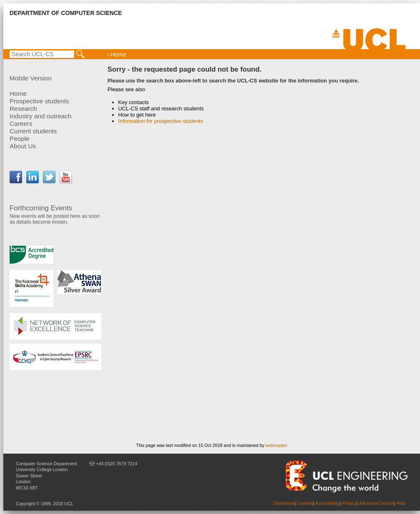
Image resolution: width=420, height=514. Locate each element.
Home (18, 94)
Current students (33, 131)
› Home (117, 55)
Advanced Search (376, 503)
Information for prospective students (161, 121)
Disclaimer (284, 503)
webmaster (276, 445)
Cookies (305, 503)
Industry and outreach (41, 116)
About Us (23, 146)
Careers (21, 124)
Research (23, 109)
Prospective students (39, 101)
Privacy (349, 503)
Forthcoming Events (41, 208)
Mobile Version (31, 78)
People (20, 138)
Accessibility (327, 503)
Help (401, 503)
